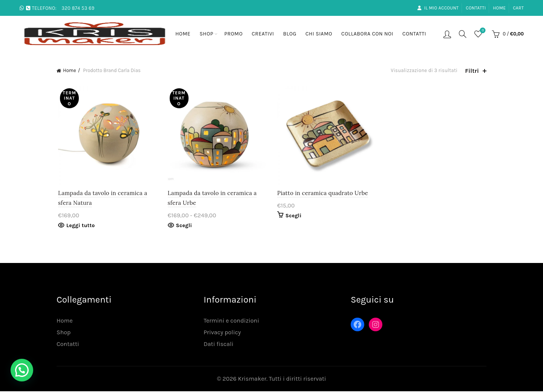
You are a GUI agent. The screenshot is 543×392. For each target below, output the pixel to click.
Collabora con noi (367, 34)
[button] (22, 370)
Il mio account (438, 8)
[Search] (463, 34)
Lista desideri (482, 31)
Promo (234, 34)
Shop (206, 34)
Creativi (263, 34)
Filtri (472, 71)
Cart (518, 8)
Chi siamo (319, 34)
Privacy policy (222, 333)
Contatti (476, 8)
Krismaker (252, 379)
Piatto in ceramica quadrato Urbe (323, 194)
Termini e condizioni (231, 321)
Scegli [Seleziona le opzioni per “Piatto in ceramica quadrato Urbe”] (294, 216)
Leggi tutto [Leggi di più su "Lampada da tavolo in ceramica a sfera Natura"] (79, 226)
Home (499, 8)
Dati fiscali (219, 345)
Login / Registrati (447, 34)
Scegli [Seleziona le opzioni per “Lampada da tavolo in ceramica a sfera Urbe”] (183, 226)
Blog (290, 34)
